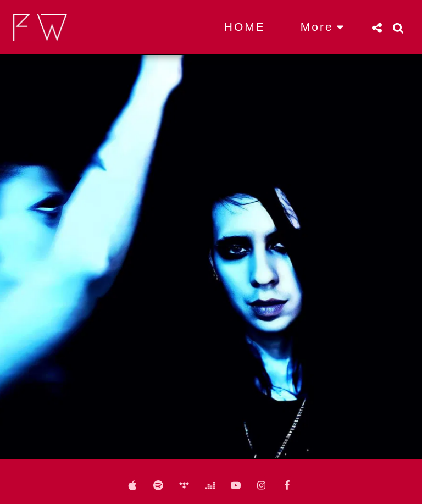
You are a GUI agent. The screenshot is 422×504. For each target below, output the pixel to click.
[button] (377, 27)
